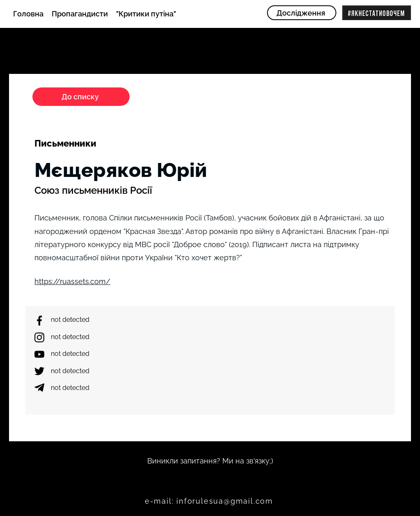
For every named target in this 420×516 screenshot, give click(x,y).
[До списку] (81, 97)
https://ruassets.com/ (72, 281)
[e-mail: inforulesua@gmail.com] (210, 501)
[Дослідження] (302, 13)
